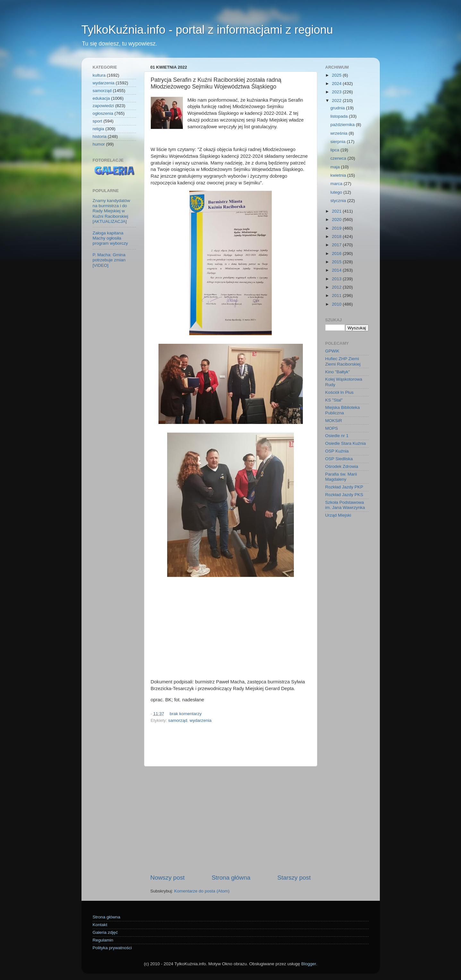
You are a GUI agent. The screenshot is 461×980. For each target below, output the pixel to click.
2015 (337, 262)
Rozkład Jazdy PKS (344, 495)
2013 (337, 279)
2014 (337, 270)
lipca (336, 150)
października (343, 125)
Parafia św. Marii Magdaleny (341, 477)
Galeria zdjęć (105, 932)
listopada (340, 116)
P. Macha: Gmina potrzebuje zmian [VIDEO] (109, 260)
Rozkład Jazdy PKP (344, 487)
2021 (337, 211)
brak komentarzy (186, 714)
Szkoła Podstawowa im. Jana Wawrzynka (345, 505)
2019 (337, 228)
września (340, 133)
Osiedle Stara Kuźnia (346, 443)
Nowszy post (168, 878)
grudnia (338, 108)
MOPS (332, 428)
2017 (337, 245)
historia (100, 136)
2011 (337, 296)
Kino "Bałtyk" (338, 372)
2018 (337, 237)
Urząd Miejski (338, 515)
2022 (337, 101)
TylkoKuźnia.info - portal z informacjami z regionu (207, 30)
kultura (99, 75)
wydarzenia (201, 720)
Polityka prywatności (112, 948)
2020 (337, 220)
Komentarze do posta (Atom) (202, 891)
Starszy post (294, 878)
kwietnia (339, 175)
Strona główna (231, 878)
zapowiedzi (103, 106)
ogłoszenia (103, 113)
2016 (337, 253)
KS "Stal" (334, 400)
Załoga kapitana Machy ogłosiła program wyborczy (110, 238)
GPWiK (332, 351)
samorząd (178, 720)
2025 (337, 75)
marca (337, 184)
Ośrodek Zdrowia (342, 466)
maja (336, 167)
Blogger (309, 964)
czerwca (339, 158)
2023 (337, 92)
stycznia (339, 201)
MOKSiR (334, 421)
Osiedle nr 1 (337, 436)
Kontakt (100, 925)
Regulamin (103, 940)
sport (98, 121)
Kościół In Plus (340, 392)
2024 (337, 84)
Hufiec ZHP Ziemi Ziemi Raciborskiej (343, 361)
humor (99, 144)
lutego (337, 192)
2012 (337, 287)
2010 (337, 304)
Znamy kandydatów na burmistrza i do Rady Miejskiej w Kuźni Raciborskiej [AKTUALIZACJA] (111, 211)
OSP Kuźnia (337, 451)
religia (98, 129)
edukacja (101, 98)
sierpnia (339, 142)
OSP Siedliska (339, 459)
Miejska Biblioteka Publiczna (343, 410)
